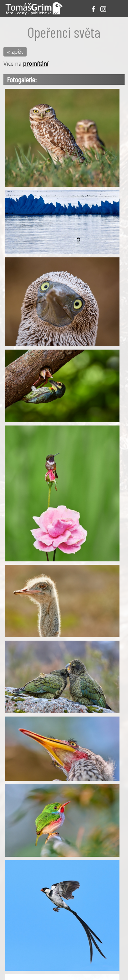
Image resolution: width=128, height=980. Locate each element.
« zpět (15, 52)
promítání (35, 64)
